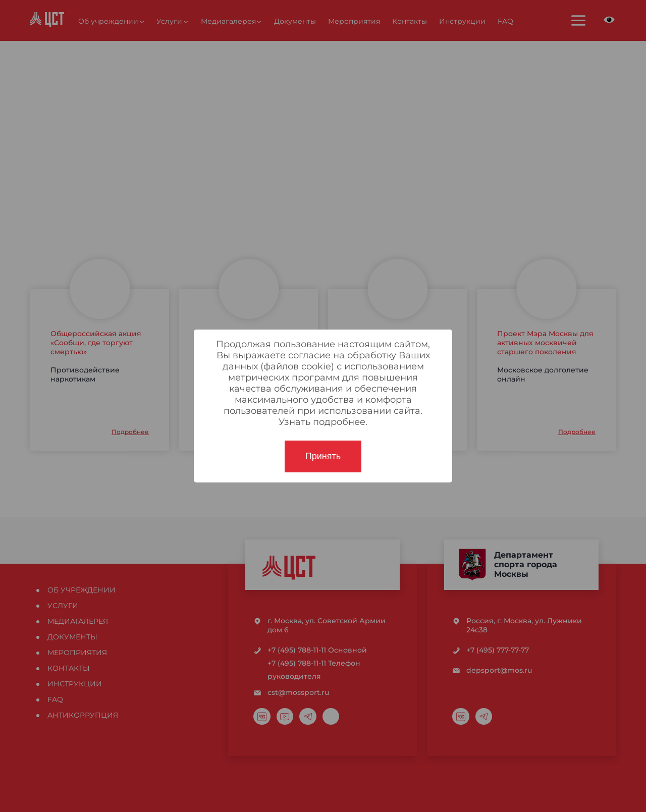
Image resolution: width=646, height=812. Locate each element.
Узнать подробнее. (323, 422)
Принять (323, 456)
